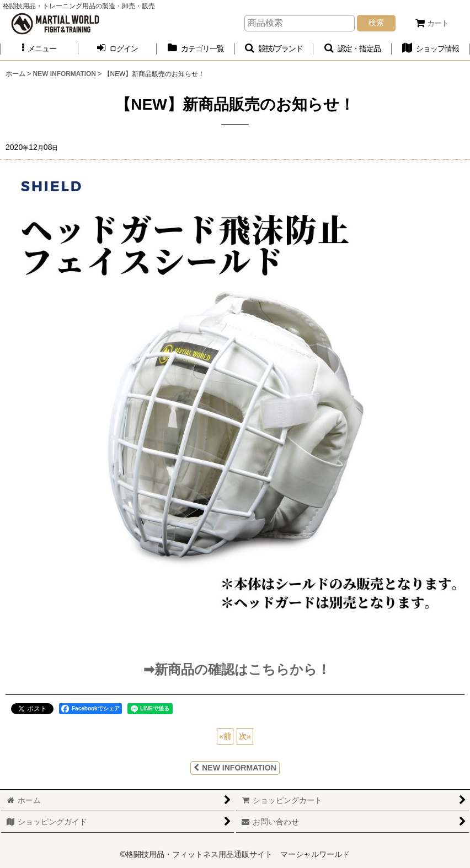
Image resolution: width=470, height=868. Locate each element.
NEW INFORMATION (235, 768)
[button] (39, 49)
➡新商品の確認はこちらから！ (235, 669)
